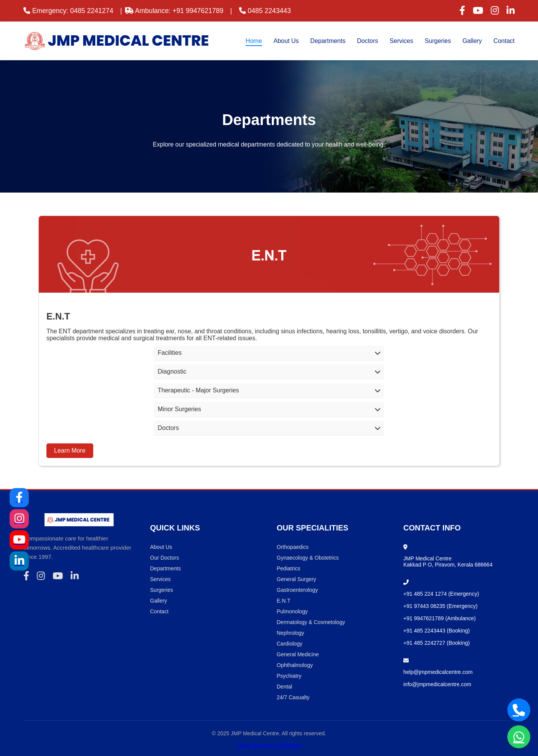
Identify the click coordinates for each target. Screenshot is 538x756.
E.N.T (284, 601)
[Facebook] (19, 497)
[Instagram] (19, 519)
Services (401, 41)
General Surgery (296, 579)
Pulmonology (292, 611)
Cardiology (290, 644)
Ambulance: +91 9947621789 (174, 11)
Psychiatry (289, 676)
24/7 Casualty (293, 697)
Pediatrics (288, 568)
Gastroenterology (297, 590)
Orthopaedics (293, 547)
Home (254, 41)
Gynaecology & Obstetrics (308, 558)
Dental (284, 687)
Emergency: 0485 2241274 (68, 11)
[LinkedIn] (19, 561)
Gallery (472, 41)
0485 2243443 (265, 11)
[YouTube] (19, 540)
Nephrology (290, 633)
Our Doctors (164, 558)
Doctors (367, 41)
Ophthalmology (295, 665)
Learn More (70, 450)
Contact (504, 41)
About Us (286, 41)
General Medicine (298, 654)
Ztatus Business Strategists (269, 745)
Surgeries (438, 41)
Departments (328, 41)
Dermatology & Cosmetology (311, 622)
